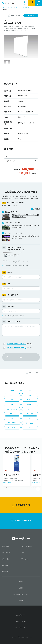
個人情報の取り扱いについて (17, 344)
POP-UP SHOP (12, 423)
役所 (12, 418)
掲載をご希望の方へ (21, 521)
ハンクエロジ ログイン (21, 628)
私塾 (30, 395)
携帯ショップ (30, 423)
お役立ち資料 (6, 572)
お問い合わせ (31, 16)
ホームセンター (12, 428)
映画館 (12, 391)
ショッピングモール (12, 409)
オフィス (12, 395)
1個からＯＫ (30, 414)
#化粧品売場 (35, 483)
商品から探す (6, 559)
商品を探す (10, 8)
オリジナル (30, 400)
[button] (38, 489)
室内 (12, 400)
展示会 (30, 409)
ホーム (3, 8)
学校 (30, 391)
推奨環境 (21, 582)
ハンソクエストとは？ (27, 546)
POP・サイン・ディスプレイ (22, 8)
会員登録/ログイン (21, 505)
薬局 (12, 404)
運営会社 (21, 601)
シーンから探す (6, 553)
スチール (12, 414)
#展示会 (5, 483)
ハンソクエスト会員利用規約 (17, 348)
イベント (30, 428)
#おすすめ (10, 483)
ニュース (23, 553)
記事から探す (6, 546)
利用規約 (21, 588)
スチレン (30, 418)
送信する (21, 357)
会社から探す (6, 565)
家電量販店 (30, 404)
